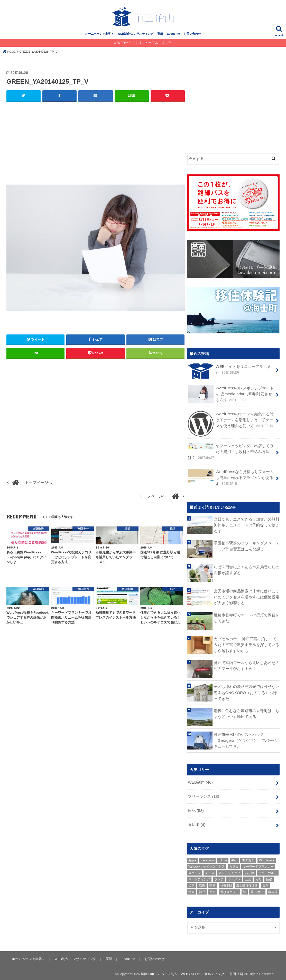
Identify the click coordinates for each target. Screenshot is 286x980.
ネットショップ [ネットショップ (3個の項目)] (229, 871)
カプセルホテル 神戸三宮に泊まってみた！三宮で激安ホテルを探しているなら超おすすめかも (247, 645)
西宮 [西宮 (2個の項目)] (213, 890)
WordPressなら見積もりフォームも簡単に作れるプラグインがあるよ (230, 478)
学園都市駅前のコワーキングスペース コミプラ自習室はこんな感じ (247, 546)
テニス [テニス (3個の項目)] (210, 871)
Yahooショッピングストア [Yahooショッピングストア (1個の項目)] (207, 865)
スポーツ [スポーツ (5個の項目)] (195, 871)
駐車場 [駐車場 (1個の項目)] (273, 890)
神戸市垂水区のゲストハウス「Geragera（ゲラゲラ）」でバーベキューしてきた (245, 740)
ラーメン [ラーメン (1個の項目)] (234, 877)
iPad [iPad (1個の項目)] (234, 858)
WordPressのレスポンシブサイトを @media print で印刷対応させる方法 (231, 397)
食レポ (196, 823)
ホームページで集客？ (99, 38)
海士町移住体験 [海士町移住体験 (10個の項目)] (247, 884)
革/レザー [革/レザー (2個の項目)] (257, 890)
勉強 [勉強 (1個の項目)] (269, 877)
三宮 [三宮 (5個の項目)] (248, 877)
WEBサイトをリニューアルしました (144, 47)
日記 (196, 809)
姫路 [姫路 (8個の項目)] (191, 884)
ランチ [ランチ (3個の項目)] (219, 877)
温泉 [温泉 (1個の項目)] (265, 884)
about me (173, 38)
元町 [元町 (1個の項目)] (259, 877)
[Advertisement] (96, 147)
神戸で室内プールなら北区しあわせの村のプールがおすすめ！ (247, 666)
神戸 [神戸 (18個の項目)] (202, 890)
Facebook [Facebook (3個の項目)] (207, 858)
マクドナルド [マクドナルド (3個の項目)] (268, 871)
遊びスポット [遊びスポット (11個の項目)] (229, 890)
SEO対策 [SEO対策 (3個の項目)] (248, 858)
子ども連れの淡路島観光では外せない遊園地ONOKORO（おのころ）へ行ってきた (247, 692)
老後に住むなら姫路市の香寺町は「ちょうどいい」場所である (247, 713)
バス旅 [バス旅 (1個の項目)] (250, 871)
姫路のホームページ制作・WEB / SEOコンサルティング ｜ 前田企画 (191, 972)
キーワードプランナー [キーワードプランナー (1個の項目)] (258, 865)
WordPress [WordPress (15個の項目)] (267, 858)
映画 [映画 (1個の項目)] (213, 884)
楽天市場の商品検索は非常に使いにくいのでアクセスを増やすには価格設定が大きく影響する (247, 597)
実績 (160, 38)
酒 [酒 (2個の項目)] (245, 890)
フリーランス (203, 796)
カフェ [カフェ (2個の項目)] (234, 865)
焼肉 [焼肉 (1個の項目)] (191, 890)
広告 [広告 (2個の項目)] (202, 884)
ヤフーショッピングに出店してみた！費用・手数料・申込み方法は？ (230, 453)
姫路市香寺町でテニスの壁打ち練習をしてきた (247, 618)
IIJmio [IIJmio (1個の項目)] (223, 858)
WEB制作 (200, 782)
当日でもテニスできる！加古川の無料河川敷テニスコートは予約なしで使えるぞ (247, 525)
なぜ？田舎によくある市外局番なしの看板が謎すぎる (247, 570)
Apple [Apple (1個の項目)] (192, 858)
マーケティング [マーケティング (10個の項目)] (199, 877)
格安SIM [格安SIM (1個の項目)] (226, 884)
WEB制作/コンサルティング (135, 38)
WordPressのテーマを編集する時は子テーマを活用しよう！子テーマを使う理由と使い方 (231, 424)
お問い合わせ (192, 38)
